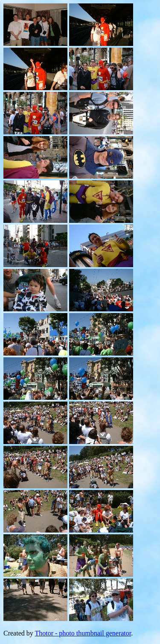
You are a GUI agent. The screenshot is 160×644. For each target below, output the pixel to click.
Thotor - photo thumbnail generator (83, 633)
